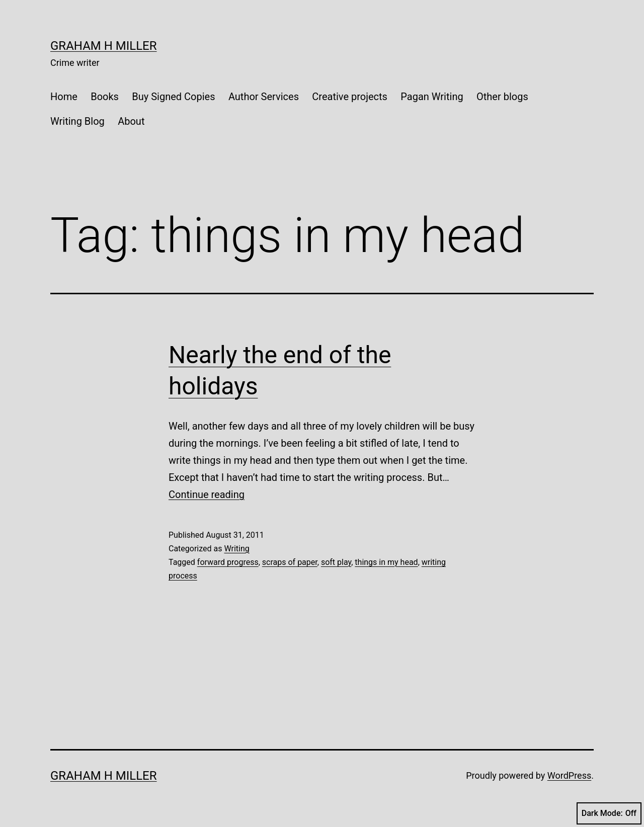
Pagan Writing (432, 97)
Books (105, 97)
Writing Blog (77, 121)
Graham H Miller (104, 46)
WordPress (569, 775)
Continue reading (207, 494)
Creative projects (350, 97)
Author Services (264, 97)
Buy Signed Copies (173, 97)
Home (64, 97)
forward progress (228, 562)
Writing (236, 549)
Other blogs (502, 97)
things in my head (386, 562)
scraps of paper (290, 562)
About (131, 121)
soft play (336, 562)
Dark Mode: (609, 813)
